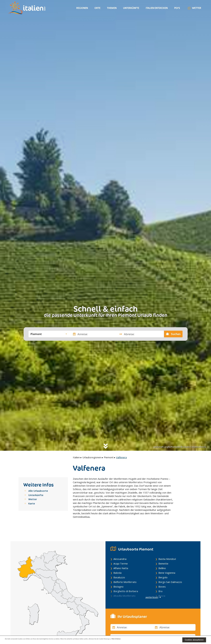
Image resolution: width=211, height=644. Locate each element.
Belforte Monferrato (125, 575)
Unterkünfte (131, 8)
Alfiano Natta (121, 561)
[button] (49, 334)
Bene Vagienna (167, 566)
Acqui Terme (121, 557)
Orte (97, 8)
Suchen (173, 334)
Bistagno (118, 580)
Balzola (117, 566)
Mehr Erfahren (160, 640)
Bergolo (163, 571)
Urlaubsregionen (92, 457)
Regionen (82, 8)
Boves (162, 580)
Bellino (162, 561)
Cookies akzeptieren (194, 640)
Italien (76, 457)
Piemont (109, 457)
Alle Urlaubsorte (38, 491)
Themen (112, 8)
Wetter (194, 8)
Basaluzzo (119, 571)
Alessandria (120, 552)
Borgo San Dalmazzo (170, 575)
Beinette (163, 557)
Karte (32, 503)
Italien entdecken (157, 8)
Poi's (177, 8)
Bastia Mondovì (167, 552)
